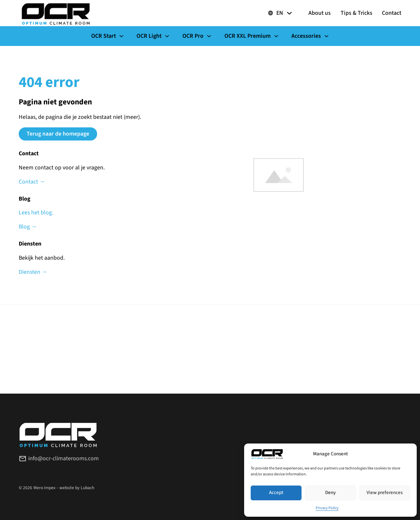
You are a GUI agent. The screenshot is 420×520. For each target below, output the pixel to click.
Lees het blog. (36, 213)
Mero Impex (44, 488)
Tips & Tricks (357, 13)
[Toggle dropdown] (289, 13)
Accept (276, 493)
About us (320, 13)
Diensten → (33, 272)
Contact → (32, 182)
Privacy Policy (327, 508)
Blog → (28, 227)
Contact (392, 13)
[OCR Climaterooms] (56, 13)
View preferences (385, 493)
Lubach (87, 488)
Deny (330, 493)
